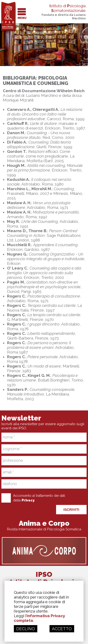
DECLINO (26, 629)
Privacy (28, 500)
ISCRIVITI (71, 509)
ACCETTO (62, 629)
